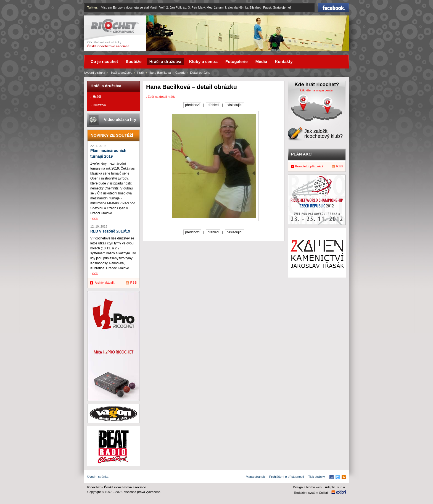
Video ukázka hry (120, 120)
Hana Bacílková (160, 73)
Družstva (99, 105)
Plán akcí (302, 154)
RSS (134, 283)
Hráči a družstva (121, 73)
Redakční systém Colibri (311, 493)
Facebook (333, 8)
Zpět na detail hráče (162, 97)
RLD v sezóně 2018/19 (110, 231)
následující (234, 105)
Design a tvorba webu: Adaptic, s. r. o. (319, 487)
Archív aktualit (105, 283)
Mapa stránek (255, 477)
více (95, 218)
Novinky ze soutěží (112, 135)
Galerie (180, 73)
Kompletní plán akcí (309, 166)
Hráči (141, 73)
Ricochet (115, 26)
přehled (213, 105)
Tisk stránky (316, 477)
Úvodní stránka (95, 73)
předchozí (192, 105)
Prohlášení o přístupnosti (287, 477)
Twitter (92, 7)
